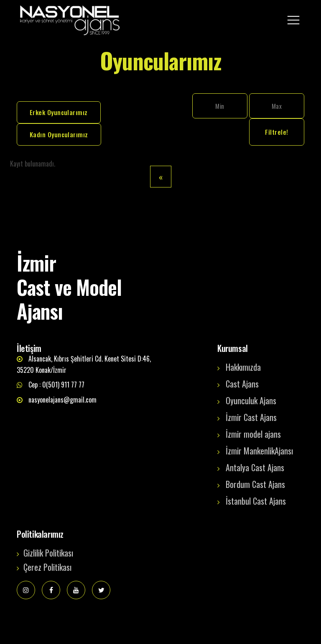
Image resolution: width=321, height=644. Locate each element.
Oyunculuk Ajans (251, 400)
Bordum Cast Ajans (255, 484)
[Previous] (161, 177)
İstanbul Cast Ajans (256, 501)
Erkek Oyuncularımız (59, 112)
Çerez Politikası (47, 567)
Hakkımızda (243, 367)
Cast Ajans (242, 384)
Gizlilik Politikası (48, 553)
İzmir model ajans (253, 434)
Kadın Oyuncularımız (59, 134)
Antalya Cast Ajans (255, 467)
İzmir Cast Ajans (251, 417)
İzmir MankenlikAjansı (259, 451)
